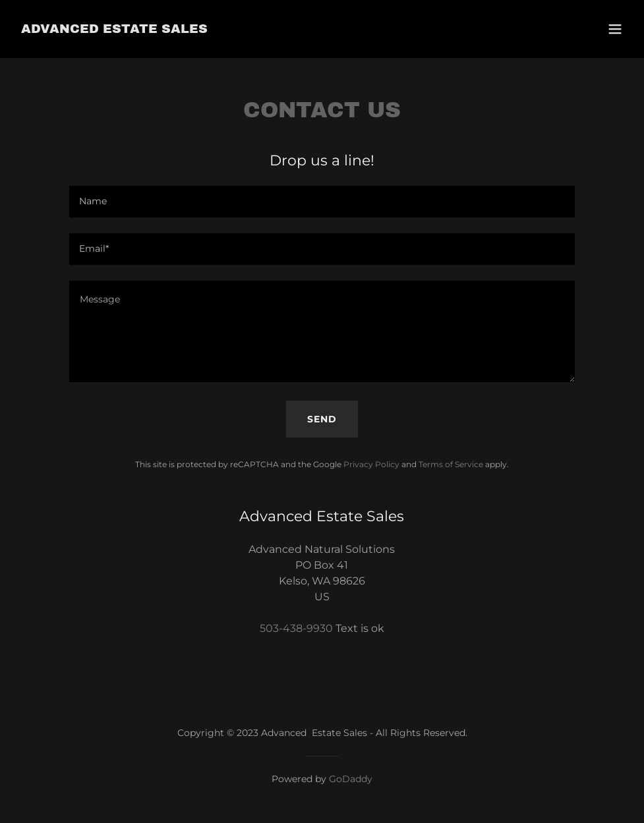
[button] (615, 29)
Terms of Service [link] (451, 464)
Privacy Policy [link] (371, 464)
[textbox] (322, 202)
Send (322, 419)
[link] (114, 29)
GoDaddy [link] (351, 779)
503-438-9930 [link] (296, 628)
